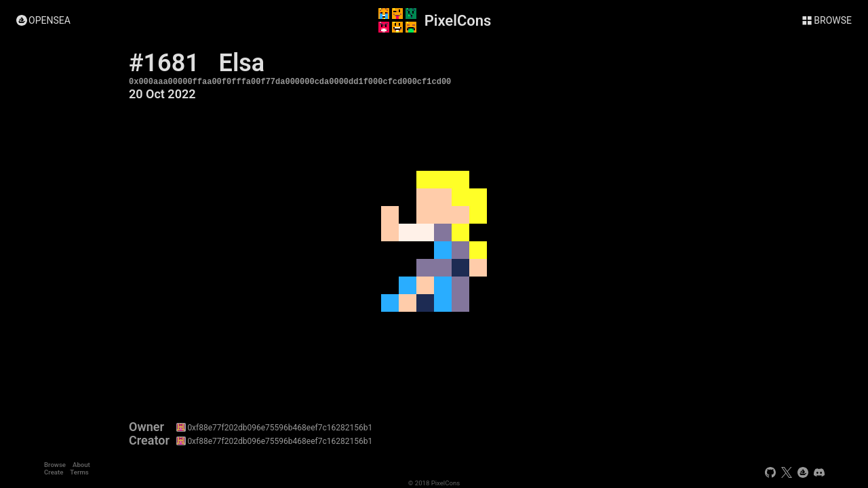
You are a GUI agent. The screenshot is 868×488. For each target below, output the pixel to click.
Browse (55, 465)
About (81, 465)
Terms (79, 472)
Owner (146, 427)
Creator (149, 441)
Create (54, 472)
